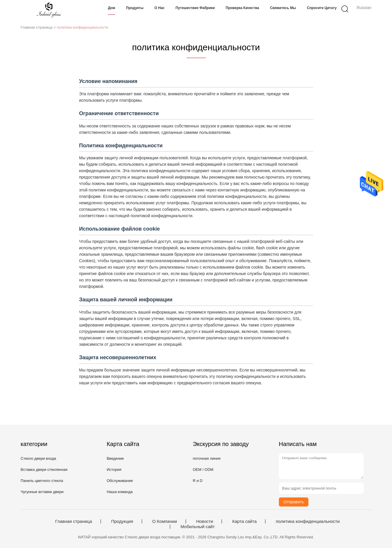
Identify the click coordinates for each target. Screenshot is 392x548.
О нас (159, 8)
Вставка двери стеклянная (44, 470)
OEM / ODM (203, 470)
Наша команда (120, 492)
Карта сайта (244, 521)
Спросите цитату (322, 8)
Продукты (135, 8)
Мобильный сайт (197, 527)
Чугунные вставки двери (42, 492)
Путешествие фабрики (195, 8)
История (114, 470)
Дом (112, 8)
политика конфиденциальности (308, 521)
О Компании (165, 521)
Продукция (122, 521)
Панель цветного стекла (42, 481)
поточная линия (207, 458)
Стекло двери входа (39, 458)
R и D (197, 481)
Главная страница (74, 521)
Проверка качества (242, 8)
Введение (115, 458)
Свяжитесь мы (283, 8)
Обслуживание (120, 481)
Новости (205, 521)
